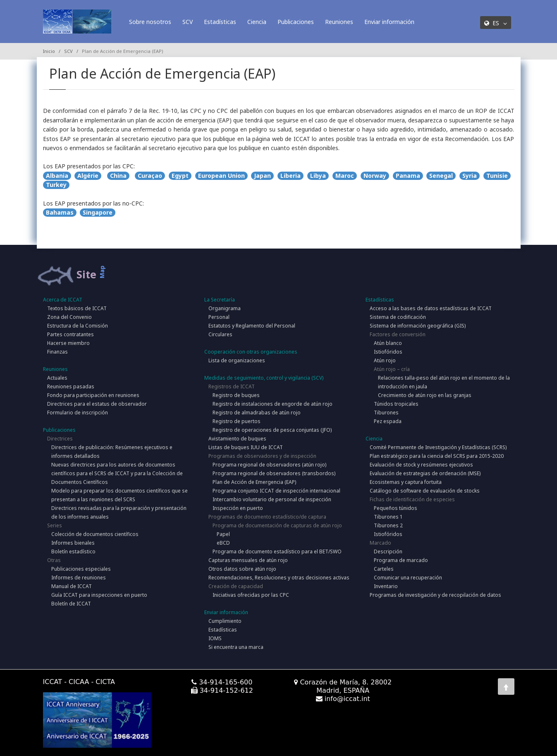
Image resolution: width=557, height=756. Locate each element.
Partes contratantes (71, 334)
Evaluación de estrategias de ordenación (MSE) (425, 473)
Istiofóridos (388, 352)
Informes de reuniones (79, 578)
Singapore (98, 212)
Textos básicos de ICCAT (77, 308)
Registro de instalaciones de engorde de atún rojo (273, 404)
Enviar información (389, 22)
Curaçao (150, 176)
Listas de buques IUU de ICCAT (246, 447)
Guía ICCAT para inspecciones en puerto (99, 595)
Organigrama (225, 308)
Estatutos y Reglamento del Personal (252, 326)
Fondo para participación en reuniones (93, 395)
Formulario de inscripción (78, 413)
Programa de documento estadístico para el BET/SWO (277, 551)
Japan (262, 176)
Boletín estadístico (73, 551)
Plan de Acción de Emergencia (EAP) (254, 482)
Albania (57, 176)
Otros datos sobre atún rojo (242, 569)
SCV (188, 22)
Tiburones (386, 413)
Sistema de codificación (398, 317)
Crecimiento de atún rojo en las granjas (425, 395)
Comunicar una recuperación (408, 578)
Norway (375, 176)
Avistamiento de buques (237, 439)
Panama (408, 176)
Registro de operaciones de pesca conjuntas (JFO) (272, 430)
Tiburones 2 (388, 525)
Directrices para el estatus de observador (97, 404)
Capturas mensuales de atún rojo (248, 560)
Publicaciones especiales (81, 569)
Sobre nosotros (150, 22)
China (118, 176)
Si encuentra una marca (236, 647)
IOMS (215, 638)
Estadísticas (220, 22)
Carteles (384, 569)
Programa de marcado (401, 560)
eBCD (223, 543)
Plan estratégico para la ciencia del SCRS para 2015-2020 (437, 456)
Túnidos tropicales (396, 404)
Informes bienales (73, 543)
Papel (223, 534)
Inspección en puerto (238, 508)
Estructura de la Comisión (78, 326)
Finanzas (57, 352)
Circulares (220, 334)
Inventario (386, 586)
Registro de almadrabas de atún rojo (257, 413)
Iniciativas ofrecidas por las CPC (251, 595)
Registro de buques (236, 395)
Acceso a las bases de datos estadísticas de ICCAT (431, 308)
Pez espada (388, 421)
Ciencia (257, 22)
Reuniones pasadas (71, 386)
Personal (219, 317)
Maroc (345, 176)
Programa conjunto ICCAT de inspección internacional (276, 491)
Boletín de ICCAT (71, 604)
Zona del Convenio (69, 317)
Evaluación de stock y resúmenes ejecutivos (421, 465)
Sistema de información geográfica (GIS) (418, 326)
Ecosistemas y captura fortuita (406, 482)
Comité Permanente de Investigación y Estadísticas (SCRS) (438, 447)
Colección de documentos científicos (95, 534)
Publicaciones (296, 22)
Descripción (388, 551)
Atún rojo (385, 360)
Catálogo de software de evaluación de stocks (425, 491)
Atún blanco (388, 343)
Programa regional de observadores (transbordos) (274, 473)
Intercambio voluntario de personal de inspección (272, 499)
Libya (318, 176)
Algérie (88, 176)
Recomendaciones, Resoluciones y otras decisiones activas (279, 578)
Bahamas (60, 212)
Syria (470, 176)
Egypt (180, 176)
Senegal (441, 176)
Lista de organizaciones (237, 360)
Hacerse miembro (68, 343)
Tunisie (497, 176)
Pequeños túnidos (396, 508)
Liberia (290, 176)
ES (496, 23)
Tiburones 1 (388, 517)
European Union (221, 176)
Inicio (49, 51)
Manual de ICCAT (72, 586)
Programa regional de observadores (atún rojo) (269, 465)
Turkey (56, 185)
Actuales (57, 378)
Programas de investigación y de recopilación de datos (435, 595)
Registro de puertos (237, 421)
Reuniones (339, 22)
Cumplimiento (225, 621)
